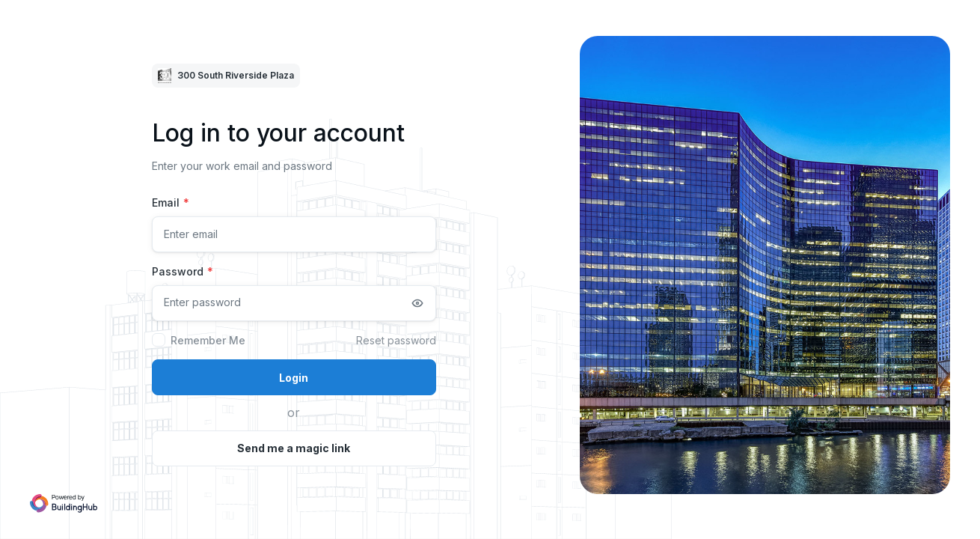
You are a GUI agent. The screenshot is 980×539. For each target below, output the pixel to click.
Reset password (396, 340)
